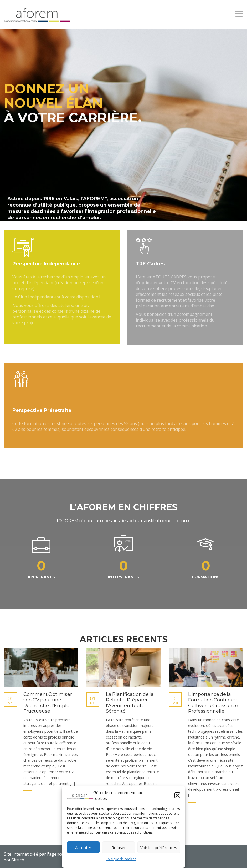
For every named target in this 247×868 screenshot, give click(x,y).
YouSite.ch (14, 860)
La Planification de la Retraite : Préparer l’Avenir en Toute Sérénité (130, 703)
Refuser (119, 847)
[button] (177, 795)
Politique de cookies (121, 859)
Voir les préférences (159, 847)
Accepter (83, 847)
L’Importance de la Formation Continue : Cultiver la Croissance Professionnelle (213, 703)
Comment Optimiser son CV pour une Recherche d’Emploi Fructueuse (48, 703)
